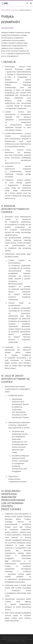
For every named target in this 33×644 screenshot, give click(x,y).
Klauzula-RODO (7, 28)
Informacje (15, 10)
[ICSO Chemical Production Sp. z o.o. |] (5, 3)
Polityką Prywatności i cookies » (16, 641)
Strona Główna (6, 10)
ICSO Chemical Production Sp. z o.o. (18, 637)
